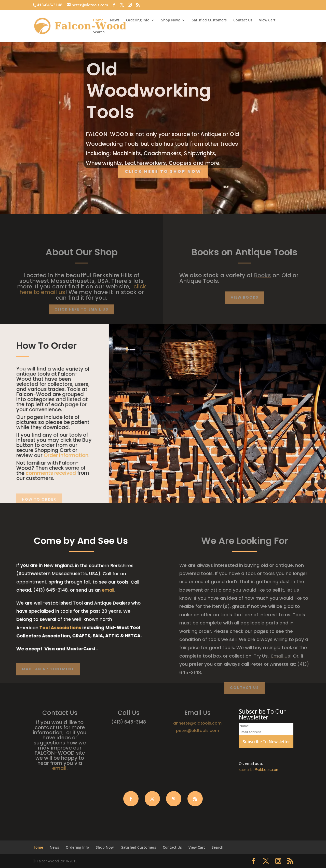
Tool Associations (59, 627)
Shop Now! (171, 20)
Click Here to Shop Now (163, 171)
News (115, 20)
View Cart (267, 20)
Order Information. (65, 455)
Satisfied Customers (209, 20)
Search (99, 32)
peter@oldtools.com (198, 731)
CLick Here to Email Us (81, 309)
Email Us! (281, 656)
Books (262, 275)
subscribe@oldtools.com (259, 770)
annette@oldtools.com (197, 723)
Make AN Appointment (48, 669)
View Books (245, 297)
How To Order (39, 499)
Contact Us (243, 20)
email (106, 590)
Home (98, 20)
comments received (50, 473)
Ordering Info (138, 20)
